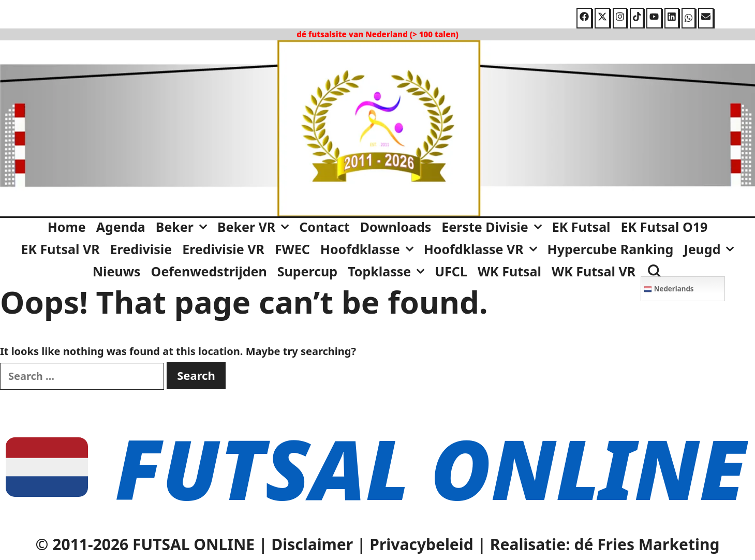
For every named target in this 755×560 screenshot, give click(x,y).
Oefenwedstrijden (209, 271)
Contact (324, 227)
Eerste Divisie (494, 227)
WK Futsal (509, 271)
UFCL (451, 271)
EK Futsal (581, 227)
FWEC (292, 249)
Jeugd (711, 249)
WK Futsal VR (594, 271)
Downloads (396, 227)
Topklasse (389, 271)
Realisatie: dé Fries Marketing (605, 544)
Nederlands (669, 289)
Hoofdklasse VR (483, 249)
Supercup (307, 271)
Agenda (121, 227)
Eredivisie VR (223, 249)
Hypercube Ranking (611, 249)
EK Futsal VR (61, 249)
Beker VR (256, 227)
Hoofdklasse (369, 249)
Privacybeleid (421, 544)
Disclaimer (312, 544)
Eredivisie (141, 249)
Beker (184, 227)
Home (67, 227)
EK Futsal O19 (664, 227)
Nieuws (117, 271)
